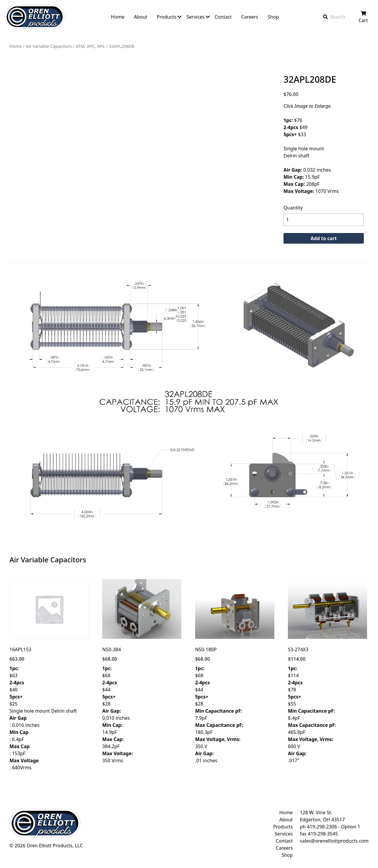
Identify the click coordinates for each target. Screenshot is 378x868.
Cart (364, 17)
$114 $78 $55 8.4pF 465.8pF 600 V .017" (328, 671)
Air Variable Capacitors (49, 46)
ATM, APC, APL (90, 46)
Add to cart (324, 238)
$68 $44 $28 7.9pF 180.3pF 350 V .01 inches (235, 671)
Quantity (293, 208)
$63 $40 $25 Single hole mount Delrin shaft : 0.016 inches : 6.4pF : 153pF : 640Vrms (49, 675)
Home (16, 46)
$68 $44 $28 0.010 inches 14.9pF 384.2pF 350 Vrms (142, 671)
